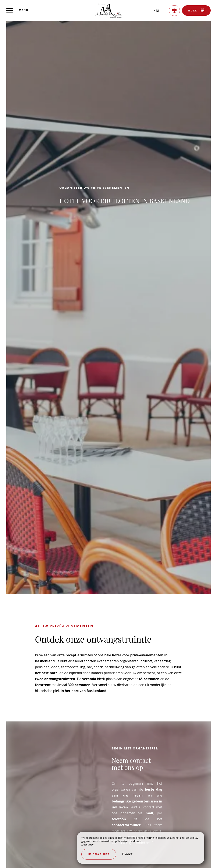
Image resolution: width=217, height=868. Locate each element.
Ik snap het (99, 854)
